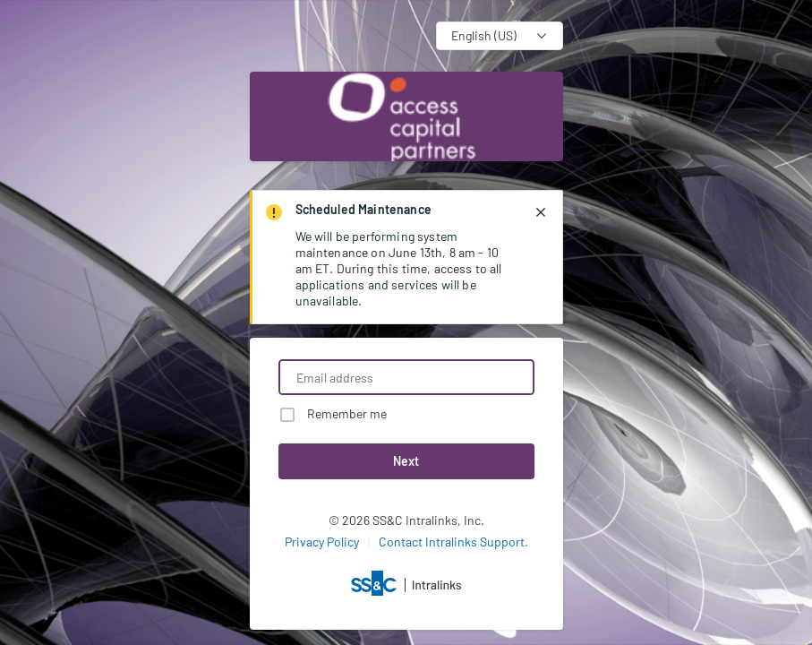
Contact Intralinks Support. (453, 542)
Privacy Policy (322, 542)
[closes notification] (541, 212)
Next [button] (406, 461)
